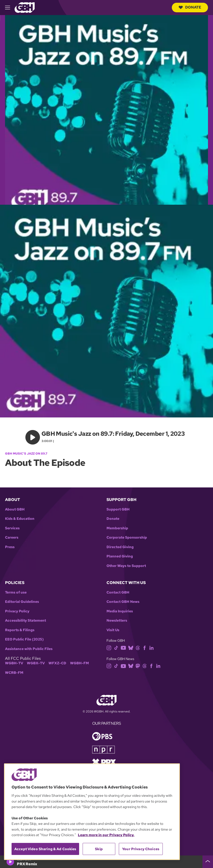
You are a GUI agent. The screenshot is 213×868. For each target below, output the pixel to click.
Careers (12, 537)
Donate (190, 7)
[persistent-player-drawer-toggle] (208, 862)
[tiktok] (116, 647)
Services (12, 528)
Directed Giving (120, 547)
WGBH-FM (79, 663)
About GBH (15, 509)
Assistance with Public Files (29, 649)
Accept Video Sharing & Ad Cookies (45, 849)
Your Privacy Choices (141, 849)
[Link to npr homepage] (103, 749)
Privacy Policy (17, 611)
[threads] (138, 647)
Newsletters (117, 621)
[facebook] (145, 647)
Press (10, 547)
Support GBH (118, 509)
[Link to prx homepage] (104, 762)
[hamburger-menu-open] (10, 8)
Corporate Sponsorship (127, 537)
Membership (117, 528)
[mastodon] (138, 666)
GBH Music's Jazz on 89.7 (26, 454)
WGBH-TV (14, 663)
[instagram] (109, 647)
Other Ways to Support (126, 566)
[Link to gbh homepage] (25, 7)
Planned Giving (120, 556)
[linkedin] (151, 647)
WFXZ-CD (57, 663)
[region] (92, 812)
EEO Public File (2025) (24, 639)
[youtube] (123, 647)
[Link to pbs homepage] (102, 736)
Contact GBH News (123, 602)
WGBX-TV (36, 663)
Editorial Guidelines (22, 602)
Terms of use (16, 592)
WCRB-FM (14, 673)
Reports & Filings (20, 630)
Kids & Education (20, 519)
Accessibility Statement (25, 621)
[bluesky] (131, 647)
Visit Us (113, 630)
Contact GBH (118, 592)
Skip (99, 849)
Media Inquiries (120, 611)
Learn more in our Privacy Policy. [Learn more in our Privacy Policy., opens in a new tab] (106, 835)
